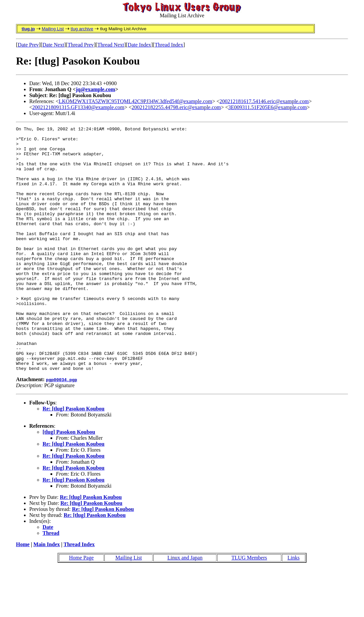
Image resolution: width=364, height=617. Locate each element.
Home (23, 593)
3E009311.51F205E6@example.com (268, 107)
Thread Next (111, 45)
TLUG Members (249, 607)
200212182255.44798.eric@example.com (176, 107)
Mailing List (53, 29)
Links (294, 607)
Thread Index (169, 45)
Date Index (139, 45)
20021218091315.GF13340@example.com (78, 107)
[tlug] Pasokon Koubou (69, 481)
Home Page (81, 607)
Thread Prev (81, 45)
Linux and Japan (185, 607)
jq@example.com (95, 89)
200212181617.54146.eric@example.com (264, 101)
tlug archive (82, 29)
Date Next (53, 45)
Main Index (47, 593)
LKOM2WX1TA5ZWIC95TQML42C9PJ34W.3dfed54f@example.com (136, 101)
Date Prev (28, 45)
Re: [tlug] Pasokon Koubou (73, 458)
